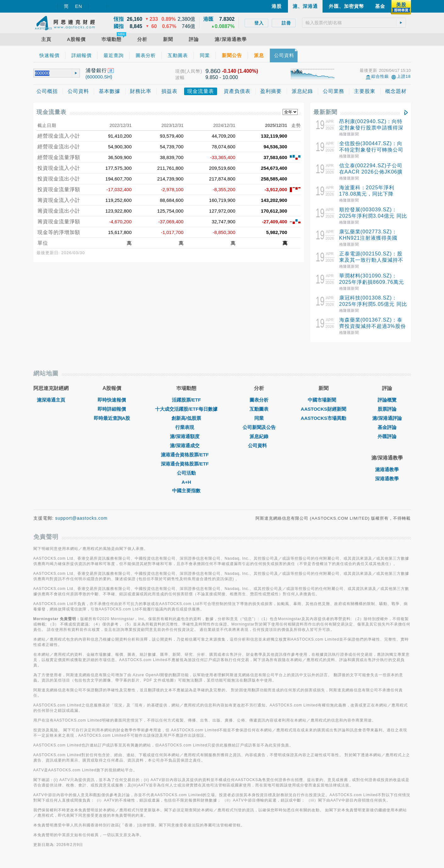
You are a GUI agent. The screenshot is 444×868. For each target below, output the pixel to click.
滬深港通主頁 (51, 405)
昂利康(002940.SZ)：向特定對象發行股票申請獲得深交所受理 (371, 128)
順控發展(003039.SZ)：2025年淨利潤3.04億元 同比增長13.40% (373, 216)
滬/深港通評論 (387, 423)
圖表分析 (259, 405)
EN (79, 6)
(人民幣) (194, 71)
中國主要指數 (186, 495)
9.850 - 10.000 (222, 77)
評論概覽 (387, 405)
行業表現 (186, 432)
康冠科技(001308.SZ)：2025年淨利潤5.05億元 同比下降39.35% (373, 304)
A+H (186, 487)
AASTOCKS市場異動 (323, 423)
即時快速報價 (112, 405)
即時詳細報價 (112, 414)
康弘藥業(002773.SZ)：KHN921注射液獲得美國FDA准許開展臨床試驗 (368, 238)
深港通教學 (387, 483)
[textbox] (354, 23)
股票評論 (387, 414)
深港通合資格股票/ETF (186, 468)
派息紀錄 (259, 441)
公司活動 (186, 478)
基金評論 (387, 432)
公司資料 (259, 450)
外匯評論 (387, 441)
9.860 (213, 71)
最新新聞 (325, 112)
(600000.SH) (99, 77)
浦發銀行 (96, 70)
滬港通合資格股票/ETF (186, 459)
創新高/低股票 (186, 423)
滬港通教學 (387, 474)
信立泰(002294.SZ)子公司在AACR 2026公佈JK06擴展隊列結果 (371, 172)
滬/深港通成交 (186, 450)
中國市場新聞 (323, 405)
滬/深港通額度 (186, 441)
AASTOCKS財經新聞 (323, 414)
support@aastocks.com (81, 523)
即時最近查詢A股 (112, 423)
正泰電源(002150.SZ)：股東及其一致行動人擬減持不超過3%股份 (371, 260)
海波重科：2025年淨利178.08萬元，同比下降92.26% (367, 194)
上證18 (404, 76)
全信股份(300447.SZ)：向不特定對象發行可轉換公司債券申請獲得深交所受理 (371, 150)
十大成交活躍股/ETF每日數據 (186, 414)
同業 (259, 423)
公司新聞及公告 (259, 432)
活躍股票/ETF (186, 405)
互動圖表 (259, 414)
